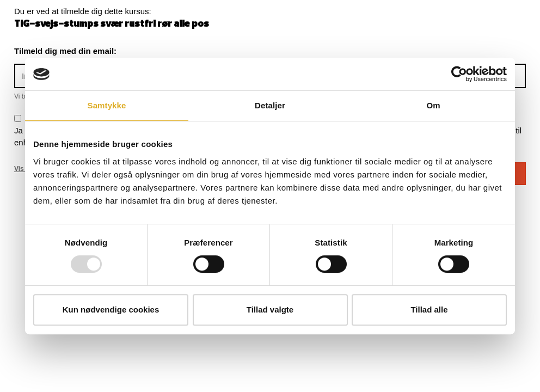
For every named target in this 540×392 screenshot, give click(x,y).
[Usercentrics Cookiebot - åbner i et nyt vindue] (459, 74)
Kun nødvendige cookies (111, 310)
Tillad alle (429, 310)
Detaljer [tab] (270, 105)
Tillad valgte (270, 310)
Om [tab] (433, 105)
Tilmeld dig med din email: (65, 51)
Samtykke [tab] (107, 105)
